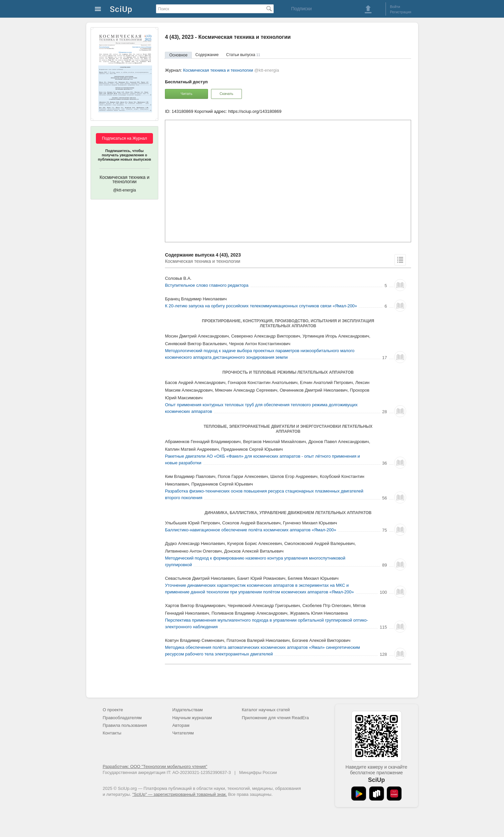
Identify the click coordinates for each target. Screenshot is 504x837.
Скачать (226, 94)
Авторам (181, 725)
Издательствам (187, 710)
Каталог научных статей (266, 710)
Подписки (301, 9)
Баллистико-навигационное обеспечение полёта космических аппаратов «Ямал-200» (251, 530)
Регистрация (400, 12)
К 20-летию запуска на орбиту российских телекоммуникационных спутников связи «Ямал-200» (261, 306)
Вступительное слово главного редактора (207, 285)
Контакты (112, 733)
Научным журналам (192, 718)
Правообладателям (122, 718)
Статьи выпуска (243, 55)
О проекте (113, 710)
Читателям (183, 733)
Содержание (207, 55)
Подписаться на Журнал (124, 138)
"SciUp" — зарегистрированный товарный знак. (180, 794)
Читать (187, 94)
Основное (178, 55)
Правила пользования (125, 725)
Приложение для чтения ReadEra (275, 718)
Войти (395, 7)
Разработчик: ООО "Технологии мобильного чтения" (155, 766)
